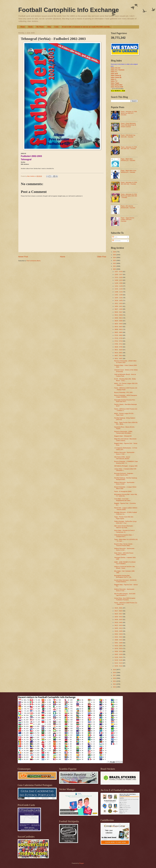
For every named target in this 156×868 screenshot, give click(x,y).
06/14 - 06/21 (119, 353)
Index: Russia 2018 (117, 87)
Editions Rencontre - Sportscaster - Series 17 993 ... (125, 453)
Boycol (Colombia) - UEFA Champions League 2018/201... (126, 396)
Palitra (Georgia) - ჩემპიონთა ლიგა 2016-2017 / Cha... (126, 522)
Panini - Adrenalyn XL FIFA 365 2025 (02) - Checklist (129, 183)
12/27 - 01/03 (119, 272)
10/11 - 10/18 (119, 303)
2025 (115, 255)
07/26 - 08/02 (119, 335)
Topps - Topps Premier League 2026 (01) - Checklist (127, 219)
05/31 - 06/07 (119, 358)
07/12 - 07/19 (119, 341)
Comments (116, 241)
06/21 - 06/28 (119, 350)
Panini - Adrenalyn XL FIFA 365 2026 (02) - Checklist (129, 148)
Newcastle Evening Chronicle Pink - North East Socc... (125, 401)
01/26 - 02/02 (119, 657)
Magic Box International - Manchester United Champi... (125, 440)
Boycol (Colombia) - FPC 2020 (123, 392)
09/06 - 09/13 (119, 318)
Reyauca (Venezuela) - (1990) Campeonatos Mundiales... (123, 432)
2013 (115, 687)
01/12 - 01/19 (119, 663)
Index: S (114, 79)
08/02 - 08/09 (119, 332)
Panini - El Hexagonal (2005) (123, 491)
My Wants (40, 27)
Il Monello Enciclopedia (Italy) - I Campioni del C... (124, 536)
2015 (115, 681)
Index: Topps (115, 83)
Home (23, 27)
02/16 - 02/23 (119, 648)
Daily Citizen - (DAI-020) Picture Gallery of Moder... (124, 554)
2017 (115, 675)
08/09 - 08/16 (119, 329)
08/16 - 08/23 (119, 327)
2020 (115, 269)
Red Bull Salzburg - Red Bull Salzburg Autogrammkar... (126, 479)
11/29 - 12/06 (119, 283)
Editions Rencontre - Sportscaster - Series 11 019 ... (125, 549)
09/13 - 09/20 (119, 315)
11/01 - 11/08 (119, 295)
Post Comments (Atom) (33, 261)
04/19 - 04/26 (119, 622)
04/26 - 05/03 (119, 620)
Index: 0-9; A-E (116, 68)
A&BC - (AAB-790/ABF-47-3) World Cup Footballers (125, 563)
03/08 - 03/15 (119, 640)
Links (57, 27)
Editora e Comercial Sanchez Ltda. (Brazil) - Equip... (125, 567)
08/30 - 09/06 (119, 321)
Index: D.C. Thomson (118, 70)
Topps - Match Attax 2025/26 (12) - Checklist (128, 160)
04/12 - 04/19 (119, 625)
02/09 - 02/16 (119, 651)
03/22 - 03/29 (119, 634)
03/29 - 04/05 (119, 631)
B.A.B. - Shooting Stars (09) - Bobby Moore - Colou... (125, 380)
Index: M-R (114, 74)
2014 (115, 684)
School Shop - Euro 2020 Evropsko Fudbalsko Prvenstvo (125, 599)
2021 (115, 266)
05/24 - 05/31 (119, 608)
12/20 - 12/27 (119, 274)
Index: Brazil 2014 (117, 85)
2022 (115, 263)
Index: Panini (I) (116, 75)
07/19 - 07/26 (119, 338)
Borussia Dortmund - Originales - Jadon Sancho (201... (124, 474)
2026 (115, 252)
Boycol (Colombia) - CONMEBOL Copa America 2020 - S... (126, 462)
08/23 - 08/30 (119, 324)
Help (49, 27)
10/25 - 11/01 (119, 298)
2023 (115, 260)
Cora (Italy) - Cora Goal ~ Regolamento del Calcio (122, 500)
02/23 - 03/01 (119, 646)
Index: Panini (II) (116, 77)
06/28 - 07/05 (119, 347)
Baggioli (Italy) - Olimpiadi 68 (123, 436)
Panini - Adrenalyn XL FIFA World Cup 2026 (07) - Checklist (129, 113)
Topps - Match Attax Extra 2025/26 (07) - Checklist (128, 171)
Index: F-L (114, 72)
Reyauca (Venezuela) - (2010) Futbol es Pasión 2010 (125, 362)
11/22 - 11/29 (119, 286)
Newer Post (23, 257)
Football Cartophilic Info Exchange (69, 10)
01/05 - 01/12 (119, 666)
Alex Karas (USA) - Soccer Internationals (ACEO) (122, 458)
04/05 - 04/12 (119, 628)
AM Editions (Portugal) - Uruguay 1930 (126, 466)
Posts (115, 237)
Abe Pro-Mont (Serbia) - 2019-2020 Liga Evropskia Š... (125, 594)
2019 (115, 670)
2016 (115, 678)
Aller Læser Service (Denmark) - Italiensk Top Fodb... (124, 527)
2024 (115, 258)
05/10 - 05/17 (119, 614)
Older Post (102, 257)
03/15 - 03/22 (119, 637)
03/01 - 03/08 (119, 643)
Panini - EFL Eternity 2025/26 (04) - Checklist (128, 207)
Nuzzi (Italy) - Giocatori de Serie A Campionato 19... (124, 531)
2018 (115, 673)
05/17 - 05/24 (119, 611)
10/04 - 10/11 (119, 306)
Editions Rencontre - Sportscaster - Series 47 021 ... (125, 590)
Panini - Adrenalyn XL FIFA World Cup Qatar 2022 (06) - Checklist (129, 196)
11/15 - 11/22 (119, 289)
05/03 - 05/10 (119, 617)
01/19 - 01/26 (119, 660)
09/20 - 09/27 (119, 312)
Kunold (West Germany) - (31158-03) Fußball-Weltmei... (125, 581)
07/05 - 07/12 (119, 344)
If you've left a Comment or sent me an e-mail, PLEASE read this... (87, 27)
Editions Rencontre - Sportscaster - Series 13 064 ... (125, 483)
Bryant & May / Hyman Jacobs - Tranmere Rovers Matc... (124, 545)
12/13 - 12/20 (119, 277)
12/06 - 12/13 (119, 280)
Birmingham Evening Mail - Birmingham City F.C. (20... (123, 576)
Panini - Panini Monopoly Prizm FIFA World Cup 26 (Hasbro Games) (128, 125)
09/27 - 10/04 (119, 309)
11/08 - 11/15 (119, 292)
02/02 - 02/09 (119, 654)
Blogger (81, 863)
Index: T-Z (114, 81)
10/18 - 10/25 (119, 300)
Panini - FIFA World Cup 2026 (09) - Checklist (128, 136)
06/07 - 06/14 (119, 356)
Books (31, 27)
